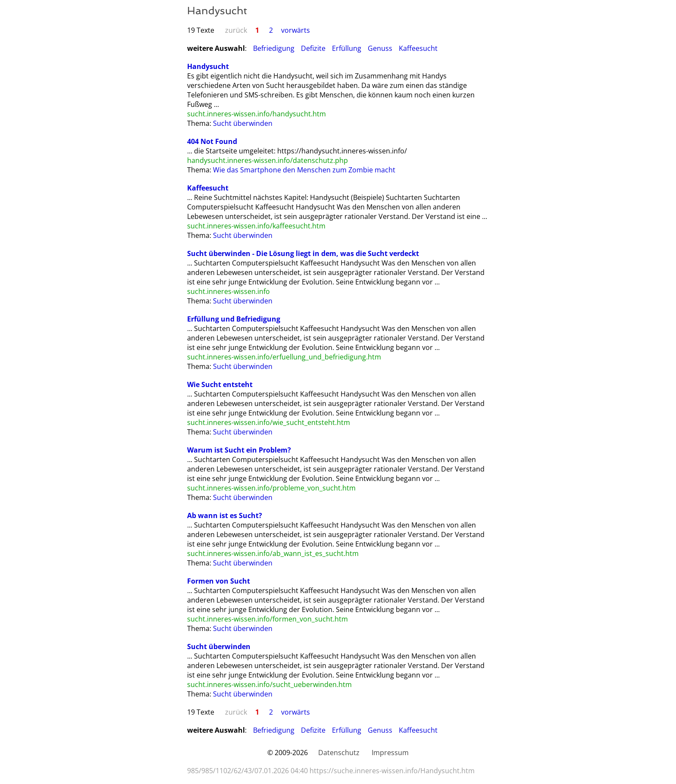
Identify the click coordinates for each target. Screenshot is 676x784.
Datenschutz (339, 753)
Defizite (313, 48)
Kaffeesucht (418, 48)
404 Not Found (212, 141)
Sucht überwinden (243, 123)
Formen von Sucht (219, 581)
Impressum (390, 753)
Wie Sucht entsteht (220, 384)
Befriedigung (274, 48)
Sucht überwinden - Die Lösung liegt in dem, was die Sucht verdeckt (303, 253)
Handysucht (208, 66)
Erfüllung (347, 48)
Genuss (380, 48)
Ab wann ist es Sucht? (225, 515)
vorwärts (296, 30)
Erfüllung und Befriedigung (234, 319)
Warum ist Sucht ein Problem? (239, 450)
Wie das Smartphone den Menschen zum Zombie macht (304, 170)
